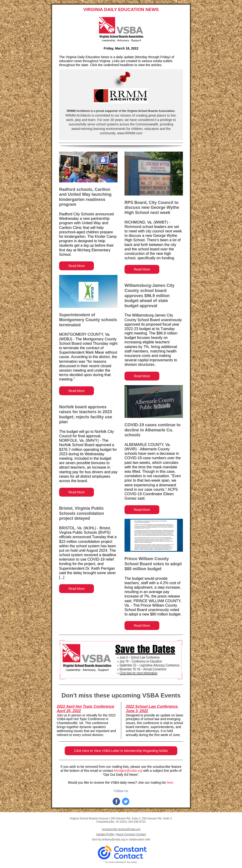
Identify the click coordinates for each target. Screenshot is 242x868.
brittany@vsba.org (114, 840)
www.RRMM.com (129, 133)
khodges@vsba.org (128, 771)
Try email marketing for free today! (121, 862)
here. (171, 783)
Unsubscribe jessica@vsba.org (121, 829)
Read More (77, 266)
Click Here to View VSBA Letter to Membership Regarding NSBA (121, 751)
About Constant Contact (131, 834)
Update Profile (105, 834)
